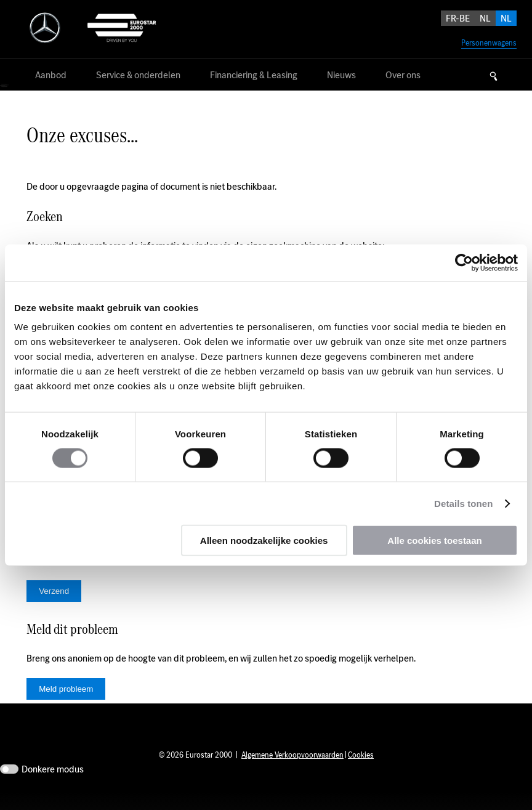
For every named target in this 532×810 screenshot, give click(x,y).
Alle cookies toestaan (434, 541)
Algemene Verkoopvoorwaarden (292, 773)
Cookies (361, 773)
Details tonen (463, 503)
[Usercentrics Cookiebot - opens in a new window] (464, 262)
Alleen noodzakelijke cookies (264, 541)
